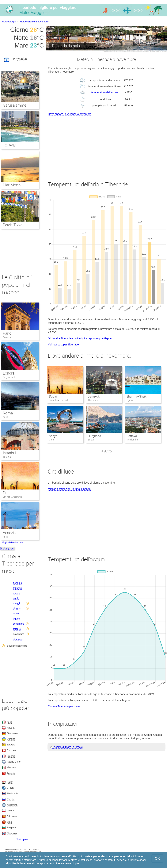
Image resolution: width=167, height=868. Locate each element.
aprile (16, 598)
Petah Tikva (13, 225)
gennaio (17, 583)
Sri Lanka (12, 816)
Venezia (9, 533)
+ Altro (106, 451)
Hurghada (94, 436)
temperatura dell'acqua (105, 92)
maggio (17, 603)
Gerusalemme (15, 105)
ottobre (17, 629)
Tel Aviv (9, 145)
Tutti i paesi (23, 839)
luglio (16, 613)
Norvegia (12, 833)
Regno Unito (9, 377)
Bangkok (94, 396)
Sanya (53, 436)
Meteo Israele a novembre (34, 22)
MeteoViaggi (9, 22)
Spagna (11, 745)
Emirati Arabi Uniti (13, 497)
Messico (11, 767)
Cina (9, 822)
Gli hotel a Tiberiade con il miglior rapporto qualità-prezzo (82, 338)
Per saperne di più (67, 863)
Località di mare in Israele (68, 747)
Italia (5, 417)
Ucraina (11, 739)
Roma (8, 413)
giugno (17, 608)
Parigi (8, 333)
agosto (17, 619)
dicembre (18, 639)
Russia (11, 799)
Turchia (7, 457)
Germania (12, 733)
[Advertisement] (106, 145)
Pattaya (132, 436)
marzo (17, 593)
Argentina (12, 805)
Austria (11, 728)
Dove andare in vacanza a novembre (70, 114)
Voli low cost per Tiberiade (63, 345)
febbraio (18, 588)
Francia (7, 337)
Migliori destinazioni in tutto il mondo (69, 489)
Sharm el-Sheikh (137, 396)
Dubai (53, 396)
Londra (9, 373)
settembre (19, 624)
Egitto (10, 782)
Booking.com (7, 548)
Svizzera (12, 750)
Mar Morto (12, 185)
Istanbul (9, 453)
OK (157, 858)
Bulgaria (11, 827)
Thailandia (13, 793)
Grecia (10, 788)
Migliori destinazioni (13, 542)
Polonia (11, 811)
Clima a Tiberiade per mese (64, 706)
